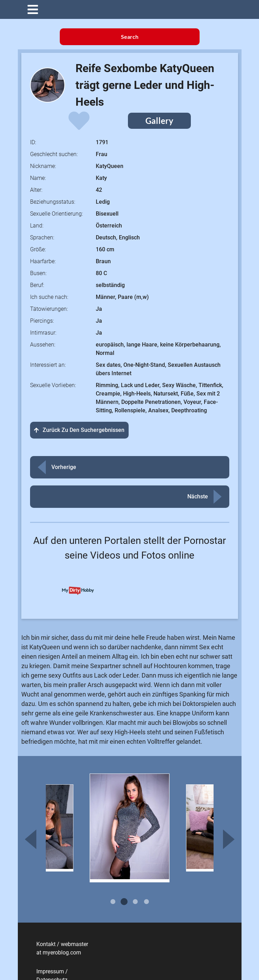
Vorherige (64, 467)
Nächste (198, 496)
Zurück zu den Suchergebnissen (79, 430)
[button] (135, 9)
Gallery (159, 121)
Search (130, 37)
